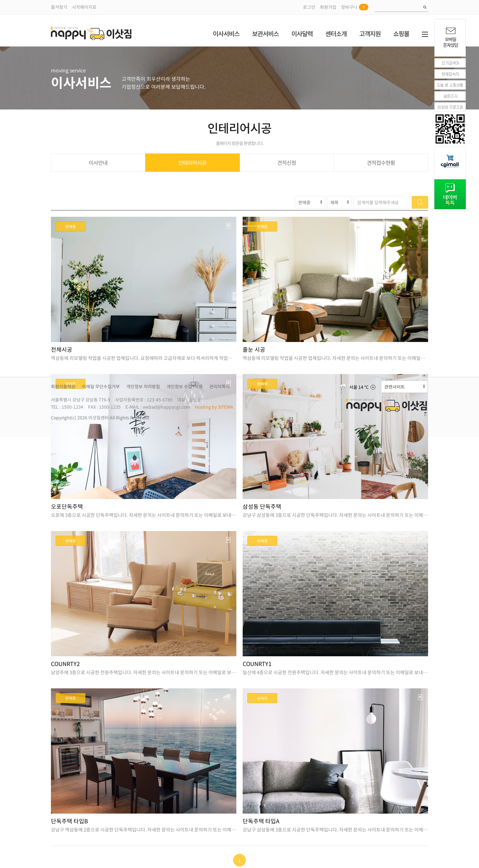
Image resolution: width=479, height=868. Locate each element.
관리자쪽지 (220, 386)
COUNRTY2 (65, 664)
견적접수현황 (381, 162)
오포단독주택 (67, 506)
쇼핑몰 (401, 34)
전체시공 (62, 349)
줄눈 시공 (254, 349)
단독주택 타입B (69, 821)
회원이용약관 (63, 386)
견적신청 (287, 162)
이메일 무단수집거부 (101, 386)
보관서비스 (265, 34)
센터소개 (336, 34)
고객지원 (370, 34)
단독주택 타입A (261, 821)
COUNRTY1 (257, 664)
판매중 (71, 227)
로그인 (309, 7)
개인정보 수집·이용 (185, 386)
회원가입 (328, 7)
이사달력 (302, 34)
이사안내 (98, 162)
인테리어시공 (192, 162)
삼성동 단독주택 (262, 506)
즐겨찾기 (59, 7)
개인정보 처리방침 (143, 386)
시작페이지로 (84, 7)
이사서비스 (226, 34)
